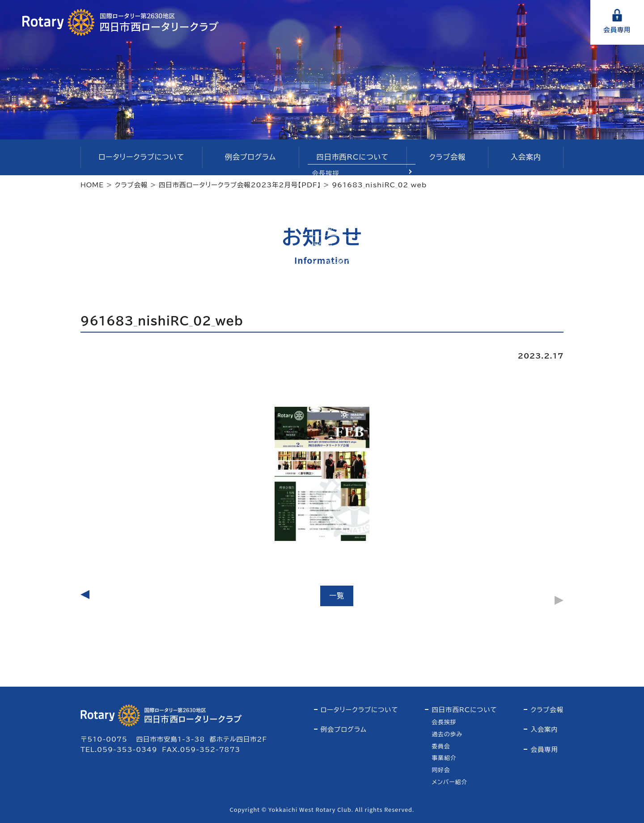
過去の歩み (447, 734)
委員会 (441, 746)
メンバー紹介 (449, 782)
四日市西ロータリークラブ (121, 22)
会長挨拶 (444, 722)
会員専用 (617, 30)
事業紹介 (444, 758)
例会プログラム (250, 157)
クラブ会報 (447, 157)
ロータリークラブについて (141, 157)
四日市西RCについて (353, 157)
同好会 (441, 770)
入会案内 (526, 157)
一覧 (337, 595)
